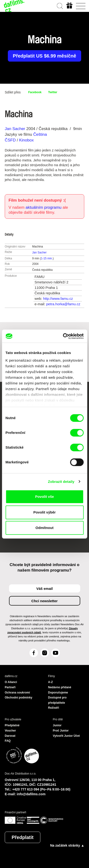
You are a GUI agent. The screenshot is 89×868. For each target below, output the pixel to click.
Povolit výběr (44, 512)
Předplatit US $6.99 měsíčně (44, 56)
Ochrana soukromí (17, 693)
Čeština (40, 134)
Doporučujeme (58, 693)
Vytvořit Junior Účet (66, 736)
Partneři (10, 687)
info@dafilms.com (31, 794)
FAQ (8, 741)
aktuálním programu (44, 207)
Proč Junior (61, 731)
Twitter (53, 92)
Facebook (35, 92)
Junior (57, 725)
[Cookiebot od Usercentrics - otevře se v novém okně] (63, 336)
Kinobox (26, 140)
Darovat (10, 736)
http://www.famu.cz (58, 298)
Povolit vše (44, 497)
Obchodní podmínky (19, 698)
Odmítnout (45, 528)
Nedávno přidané (60, 687)
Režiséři (54, 708)
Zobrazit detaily (61, 482)
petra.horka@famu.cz (63, 304)
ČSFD (11, 140)
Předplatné (12, 725)
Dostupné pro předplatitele (57, 700)
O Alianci (11, 682)
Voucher (10, 731)
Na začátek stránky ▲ (67, 845)
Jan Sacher (15, 129)
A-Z (51, 682)
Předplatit (23, 837)
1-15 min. (47, 258)
